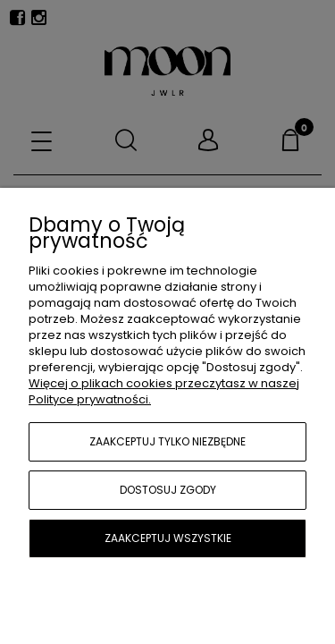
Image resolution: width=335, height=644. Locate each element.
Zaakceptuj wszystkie (168, 538)
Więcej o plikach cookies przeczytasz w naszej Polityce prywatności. (164, 391)
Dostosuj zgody (168, 490)
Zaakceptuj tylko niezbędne (167, 441)
